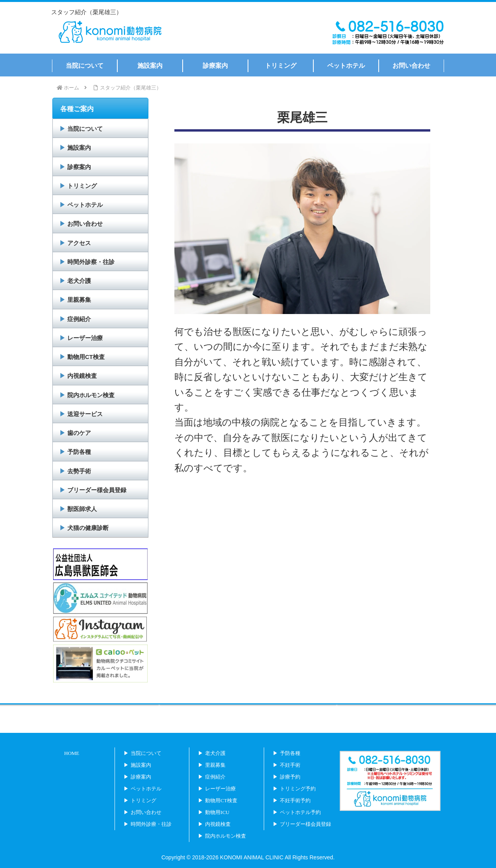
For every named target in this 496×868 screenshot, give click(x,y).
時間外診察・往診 (91, 262)
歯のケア (79, 433)
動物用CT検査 (86, 357)
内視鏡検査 (82, 376)
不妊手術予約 (295, 800)
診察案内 (79, 167)
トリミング (82, 186)
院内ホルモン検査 (91, 395)
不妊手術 (290, 765)
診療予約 (290, 777)
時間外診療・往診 (151, 824)
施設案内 (79, 148)
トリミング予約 (298, 789)
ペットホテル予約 (300, 812)
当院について (85, 129)
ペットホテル (85, 205)
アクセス (79, 243)
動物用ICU (217, 812)
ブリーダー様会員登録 (97, 490)
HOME (72, 753)
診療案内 (141, 777)
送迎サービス (85, 414)
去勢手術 (79, 471)
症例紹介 (79, 319)
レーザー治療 (85, 338)
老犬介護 (79, 281)
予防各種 (79, 452)
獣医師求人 (82, 509)
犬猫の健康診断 (88, 528)
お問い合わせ (85, 224)
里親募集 (79, 300)
